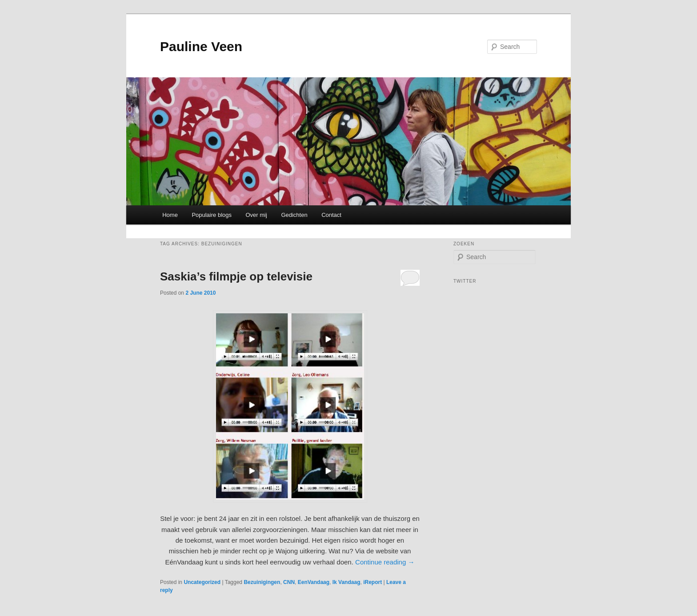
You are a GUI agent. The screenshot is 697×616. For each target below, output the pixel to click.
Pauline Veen (201, 46)
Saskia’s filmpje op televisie (236, 276)
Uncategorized (202, 582)
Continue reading (385, 562)
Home (170, 215)
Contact (331, 215)
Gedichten (294, 215)
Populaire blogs (212, 215)
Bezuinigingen (262, 582)
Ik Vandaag (346, 582)
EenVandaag (314, 582)
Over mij (256, 215)
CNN (289, 582)
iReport (373, 582)
